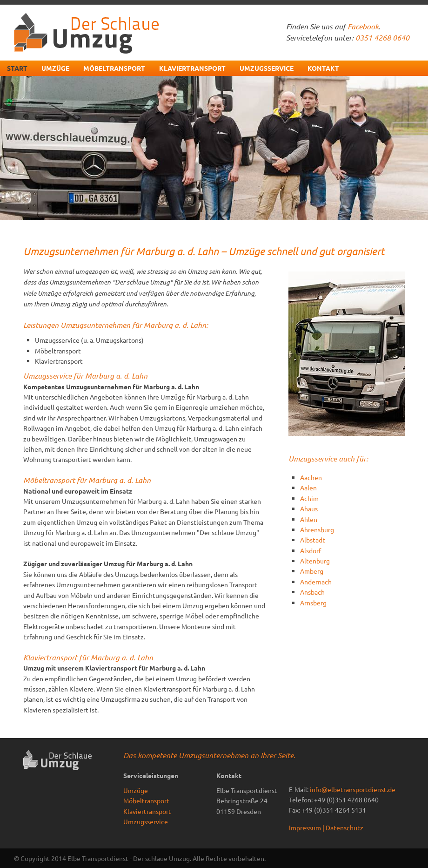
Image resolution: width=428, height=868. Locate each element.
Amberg (312, 571)
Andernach (316, 582)
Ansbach (312, 592)
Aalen (308, 488)
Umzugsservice (267, 68)
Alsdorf (311, 550)
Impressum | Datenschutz (326, 827)
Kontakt (323, 68)
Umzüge (55, 68)
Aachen (311, 477)
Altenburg (315, 561)
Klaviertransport (192, 68)
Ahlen (309, 519)
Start (17, 68)
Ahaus (309, 509)
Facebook (363, 26)
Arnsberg (313, 603)
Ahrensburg (317, 529)
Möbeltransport (114, 68)
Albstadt (313, 540)
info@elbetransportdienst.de (353, 789)
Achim (309, 498)
